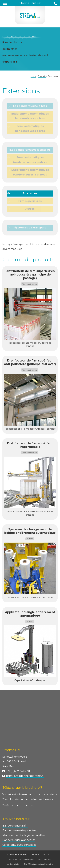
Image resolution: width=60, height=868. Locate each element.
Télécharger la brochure (18, 806)
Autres (30, 209)
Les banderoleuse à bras (30, 106)
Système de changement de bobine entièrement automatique (30, 531)
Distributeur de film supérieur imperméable (30, 445)
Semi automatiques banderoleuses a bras (30, 129)
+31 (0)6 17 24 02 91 (18, 771)
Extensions (30, 193)
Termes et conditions (40, 854)
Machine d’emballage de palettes (24, 835)
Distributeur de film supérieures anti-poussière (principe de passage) (30, 275)
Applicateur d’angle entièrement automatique (30, 614)
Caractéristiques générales (19, 845)
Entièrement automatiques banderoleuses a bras (30, 116)
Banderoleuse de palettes (19, 830)
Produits (42, 76)
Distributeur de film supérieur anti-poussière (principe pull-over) (30, 362)
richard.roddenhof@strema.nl (25, 776)
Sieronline (49, 864)
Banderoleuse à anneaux (19, 840)
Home (33, 76)
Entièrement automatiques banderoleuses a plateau (30, 172)
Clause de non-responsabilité (22, 859)
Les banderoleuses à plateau (30, 150)
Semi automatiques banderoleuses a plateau (30, 160)
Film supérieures (30, 201)
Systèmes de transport (30, 228)
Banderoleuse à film (15, 826)
